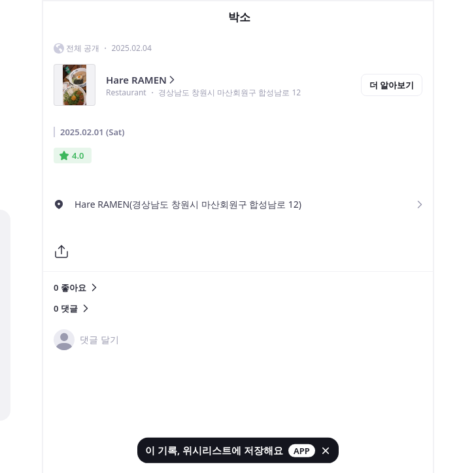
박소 (239, 17)
